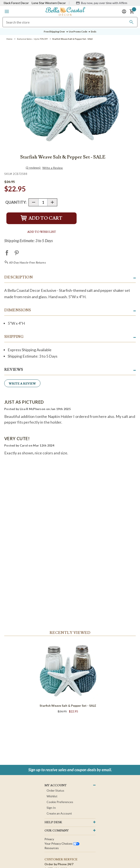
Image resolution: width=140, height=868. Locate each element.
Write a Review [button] (53, 168)
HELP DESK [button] (53, 822)
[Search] (131, 22)
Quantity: (16, 202)
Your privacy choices (62, 843)
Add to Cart (41, 218)
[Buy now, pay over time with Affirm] (102, 3)
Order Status (55, 790)
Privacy (49, 839)
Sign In (51, 808)
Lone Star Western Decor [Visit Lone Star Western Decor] (49, 3)
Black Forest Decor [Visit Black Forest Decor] (16, 3)
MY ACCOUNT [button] (56, 785)
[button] (7, 11)
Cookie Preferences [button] (60, 802)
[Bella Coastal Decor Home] (65, 11)
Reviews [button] (14, 370)
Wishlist (52, 796)
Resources (52, 848)
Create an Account (59, 813)
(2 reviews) (34, 168)
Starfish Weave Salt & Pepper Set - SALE (68, 706)
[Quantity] (43, 202)
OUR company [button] (57, 831)
